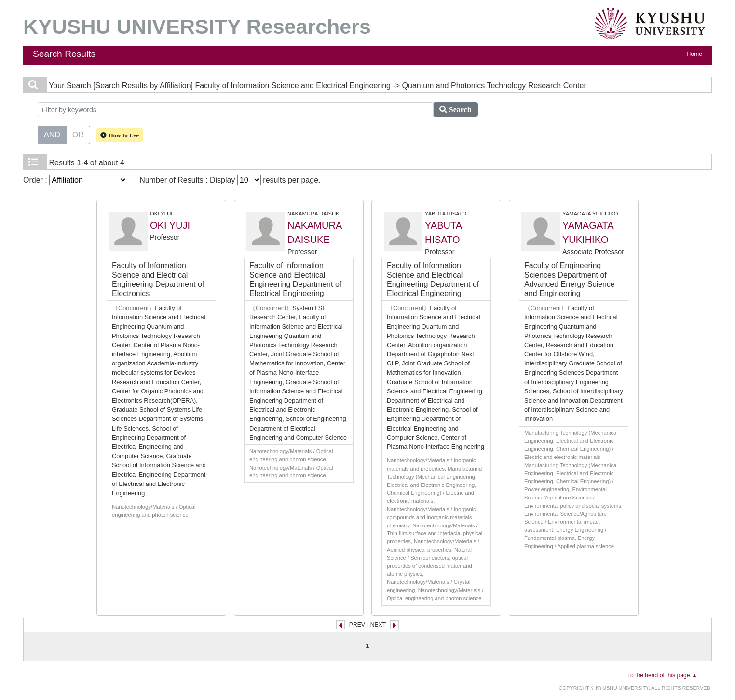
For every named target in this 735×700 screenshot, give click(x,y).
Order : (75, 180)
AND (52, 134)
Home (694, 54)
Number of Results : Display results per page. (230, 180)
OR (78, 134)
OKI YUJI (170, 225)
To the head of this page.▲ (662, 675)
